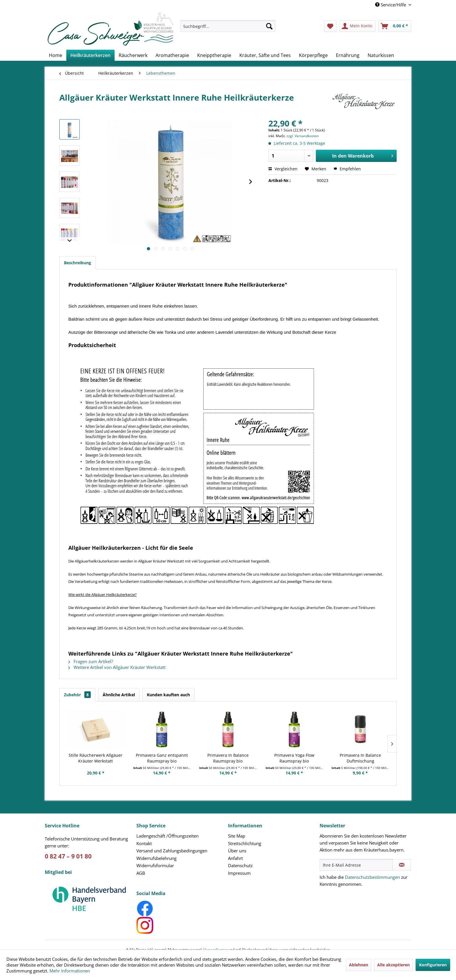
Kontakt (144, 843)
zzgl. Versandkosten (303, 136)
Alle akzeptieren (393, 965)
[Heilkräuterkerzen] (90, 55)
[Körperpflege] (313, 55)
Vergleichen (283, 169)
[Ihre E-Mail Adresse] (356, 865)
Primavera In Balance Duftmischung (360, 758)
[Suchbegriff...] (228, 26)
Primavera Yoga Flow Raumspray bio (294, 758)
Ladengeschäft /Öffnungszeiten (168, 836)
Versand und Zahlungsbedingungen (172, 851)
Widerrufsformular (155, 865)
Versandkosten (215, 940)
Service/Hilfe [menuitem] (391, 5)
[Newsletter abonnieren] (402, 865)
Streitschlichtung (245, 843)
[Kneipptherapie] (214, 55)
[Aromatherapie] (172, 55)
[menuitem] (228, 29)
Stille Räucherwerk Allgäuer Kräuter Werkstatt (96, 758)
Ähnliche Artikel (119, 695)
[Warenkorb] (395, 26)
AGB (141, 873)
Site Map (237, 836)
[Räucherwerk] (133, 55)
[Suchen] (269, 26)
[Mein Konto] (357, 26)
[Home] (56, 55)
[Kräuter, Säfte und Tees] (265, 55)
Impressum (239, 873)
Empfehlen (347, 169)
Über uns (237, 851)
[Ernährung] (348, 55)
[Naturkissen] (381, 55)
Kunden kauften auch (168, 695)
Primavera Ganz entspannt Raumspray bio (162, 758)
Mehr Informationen (70, 971)
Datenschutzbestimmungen (372, 877)
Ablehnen (359, 965)
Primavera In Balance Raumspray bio (228, 758)
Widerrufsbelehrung (156, 858)
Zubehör (77, 695)
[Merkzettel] (330, 26)
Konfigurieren (433, 965)
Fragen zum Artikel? (91, 661)
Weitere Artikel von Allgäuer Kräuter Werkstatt (117, 667)
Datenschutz (240, 865)
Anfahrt (235, 858)
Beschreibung (78, 263)
